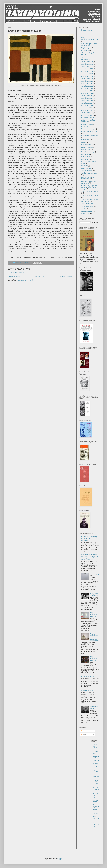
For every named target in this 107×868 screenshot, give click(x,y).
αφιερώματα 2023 (87, 211)
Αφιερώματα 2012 (87, 86)
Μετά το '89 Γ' (86, 159)
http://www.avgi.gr (87, 30)
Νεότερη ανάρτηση (15, 277)
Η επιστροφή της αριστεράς (90, 131)
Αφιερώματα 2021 (87, 108)
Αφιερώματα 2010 (87, 81)
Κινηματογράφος (87, 145)
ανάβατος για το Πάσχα (89, 691)
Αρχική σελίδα (40, 277)
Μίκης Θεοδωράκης (87, 152)
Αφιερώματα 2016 (87, 96)
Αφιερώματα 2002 (87, 62)
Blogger (60, 859)
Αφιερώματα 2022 (87, 110)
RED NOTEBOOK (96, 824)
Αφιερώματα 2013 (87, 88)
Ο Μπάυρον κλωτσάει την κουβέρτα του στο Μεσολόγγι (89, 538)
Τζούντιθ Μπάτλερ (87, 204)
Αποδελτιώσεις (86, 59)
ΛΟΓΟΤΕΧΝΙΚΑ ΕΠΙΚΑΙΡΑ (95, 783)
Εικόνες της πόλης (87, 124)
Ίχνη (83, 57)
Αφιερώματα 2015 (87, 93)
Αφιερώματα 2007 (87, 74)
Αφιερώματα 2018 (87, 101)
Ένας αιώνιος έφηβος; (94, 707)
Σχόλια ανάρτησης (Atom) (25, 280)
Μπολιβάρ (85, 166)
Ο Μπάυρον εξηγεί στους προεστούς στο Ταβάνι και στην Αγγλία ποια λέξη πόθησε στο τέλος (89, 557)
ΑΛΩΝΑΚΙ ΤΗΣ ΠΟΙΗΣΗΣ (96, 747)
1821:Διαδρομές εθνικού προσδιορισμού (89, 45)
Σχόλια (84, 734)
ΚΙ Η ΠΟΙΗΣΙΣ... (96, 772)
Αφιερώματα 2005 (87, 69)
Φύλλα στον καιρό (87, 206)
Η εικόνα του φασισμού (89, 129)
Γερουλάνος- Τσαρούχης (89, 118)
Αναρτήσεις (85, 731)
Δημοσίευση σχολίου (17, 272)
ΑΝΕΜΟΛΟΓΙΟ (96, 753)
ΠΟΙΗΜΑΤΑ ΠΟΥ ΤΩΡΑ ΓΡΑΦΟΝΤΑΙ (89, 178)
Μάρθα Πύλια (86, 149)
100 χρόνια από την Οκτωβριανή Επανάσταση (90, 39)
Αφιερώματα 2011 (87, 84)
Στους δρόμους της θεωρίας (90, 191)
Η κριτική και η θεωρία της (90, 136)
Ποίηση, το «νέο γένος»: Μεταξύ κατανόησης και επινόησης (94, 637)
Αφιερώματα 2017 (87, 98)
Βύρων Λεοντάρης (87, 115)
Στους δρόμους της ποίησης (90, 195)
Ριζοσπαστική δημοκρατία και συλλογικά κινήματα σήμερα (89, 187)
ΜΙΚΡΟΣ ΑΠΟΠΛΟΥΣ (96, 790)
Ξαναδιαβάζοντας (87, 171)
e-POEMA (95, 813)
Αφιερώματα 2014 (87, 91)
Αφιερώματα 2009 (87, 79)
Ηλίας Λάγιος (85, 140)
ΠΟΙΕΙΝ (95, 798)
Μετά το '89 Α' (86, 154)
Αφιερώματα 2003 (87, 64)
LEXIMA (95, 816)
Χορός (83, 209)
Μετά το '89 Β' (86, 157)
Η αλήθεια (84, 127)
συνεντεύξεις (85, 213)
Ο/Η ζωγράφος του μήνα (89, 173)
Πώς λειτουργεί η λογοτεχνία (93, 615)
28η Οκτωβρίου (86, 48)
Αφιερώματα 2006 (87, 71)
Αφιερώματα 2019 (87, 103)
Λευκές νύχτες (94, 574)
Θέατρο (84, 142)
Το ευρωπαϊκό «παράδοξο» (94, 594)
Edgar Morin (85, 50)
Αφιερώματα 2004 (87, 67)
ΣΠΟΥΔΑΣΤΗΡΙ (95, 801)
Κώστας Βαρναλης (87, 147)
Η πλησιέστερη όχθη (88, 676)
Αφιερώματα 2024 (87, 113)
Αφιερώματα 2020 (87, 105)
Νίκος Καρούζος (86, 168)
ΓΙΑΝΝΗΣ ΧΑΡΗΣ (96, 757)
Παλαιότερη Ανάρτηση (66, 277)
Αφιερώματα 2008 (87, 76)
